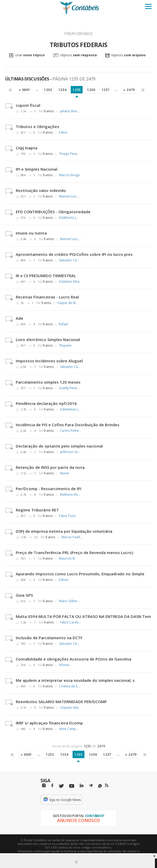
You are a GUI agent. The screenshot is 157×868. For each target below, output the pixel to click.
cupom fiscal (28, 105)
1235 (77, 90)
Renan (65, 473)
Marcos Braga (69, 175)
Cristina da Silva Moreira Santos (69, 686)
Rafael (64, 324)
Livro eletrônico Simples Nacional (48, 339)
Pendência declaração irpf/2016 (46, 403)
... (37, 89)
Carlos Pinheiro (70, 431)
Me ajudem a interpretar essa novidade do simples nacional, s (75, 680)
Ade (19, 318)
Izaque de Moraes (68, 303)
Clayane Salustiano (70, 708)
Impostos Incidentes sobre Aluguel (49, 361)
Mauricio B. (67, 559)
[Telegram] (91, 786)
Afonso (64, 665)
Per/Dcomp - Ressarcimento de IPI (49, 489)
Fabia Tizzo (67, 516)
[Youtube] (72, 786)
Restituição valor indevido (41, 190)
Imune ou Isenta (31, 233)
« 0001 (24, 90)
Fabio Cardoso (70, 622)
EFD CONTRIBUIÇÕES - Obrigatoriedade (53, 212)
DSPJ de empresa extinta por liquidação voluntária (64, 531)
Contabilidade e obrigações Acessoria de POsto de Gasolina (74, 659)
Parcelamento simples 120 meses (48, 382)
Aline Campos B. (69, 729)
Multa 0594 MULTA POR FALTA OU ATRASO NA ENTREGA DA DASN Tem (83, 616)
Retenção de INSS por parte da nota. (51, 467)
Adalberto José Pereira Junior (69, 218)
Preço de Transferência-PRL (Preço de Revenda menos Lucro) (74, 552)
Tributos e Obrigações (37, 126)
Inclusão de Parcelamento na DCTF (49, 638)
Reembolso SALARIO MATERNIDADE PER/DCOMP (61, 702)
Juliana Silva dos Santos (70, 111)
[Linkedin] (82, 786)
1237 (106, 90)
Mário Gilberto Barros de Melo (69, 601)
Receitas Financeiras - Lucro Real (47, 297)
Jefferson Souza (70, 452)
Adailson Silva (69, 282)
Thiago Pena (68, 154)
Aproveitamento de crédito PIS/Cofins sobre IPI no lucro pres (74, 254)
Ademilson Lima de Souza (70, 409)
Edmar (64, 580)
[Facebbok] (52, 786)
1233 (48, 90)
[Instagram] (44, 786)
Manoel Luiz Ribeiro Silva (69, 196)
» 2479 (129, 90)
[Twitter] (61, 786)
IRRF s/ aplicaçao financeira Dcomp (49, 723)
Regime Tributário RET (37, 510)
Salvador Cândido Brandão (69, 260)
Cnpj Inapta (27, 148)
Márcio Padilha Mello (72, 537)
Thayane (65, 346)
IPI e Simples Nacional (37, 169)
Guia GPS (24, 595)
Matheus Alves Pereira (70, 495)
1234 (62, 90)
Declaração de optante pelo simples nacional (59, 446)
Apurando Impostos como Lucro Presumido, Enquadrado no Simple (80, 574)
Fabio (63, 133)
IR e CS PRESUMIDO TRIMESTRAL (46, 276)
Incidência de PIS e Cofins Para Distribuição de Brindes (68, 425)
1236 (91, 90)
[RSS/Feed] (107, 785)
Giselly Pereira (69, 388)
